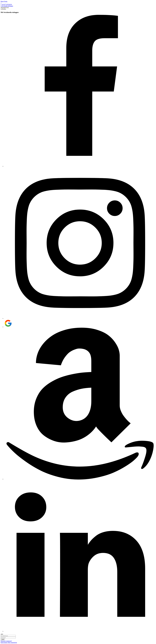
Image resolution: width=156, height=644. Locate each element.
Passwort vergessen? (6, 641)
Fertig (6, 1)
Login (3, 639)
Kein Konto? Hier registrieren (9, 643)
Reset (2, 1)
